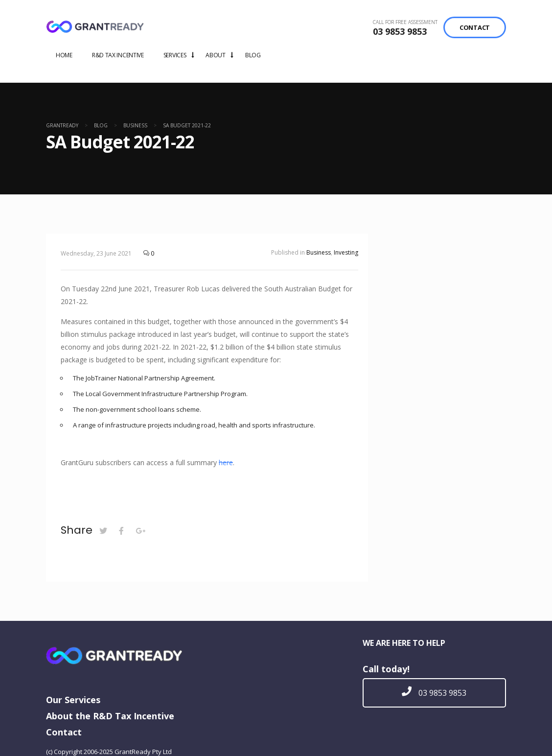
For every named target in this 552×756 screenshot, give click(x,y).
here (226, 462)
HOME (64, 55)
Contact (64, 732)
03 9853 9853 (400, 31)
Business (319, 252)
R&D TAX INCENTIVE (118, 55)
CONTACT (475, 27)
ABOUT (216, 55)
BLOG (253, 55)
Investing (346, 252)
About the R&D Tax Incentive (110, 716)
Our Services (73, 700)
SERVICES (175, 55)
